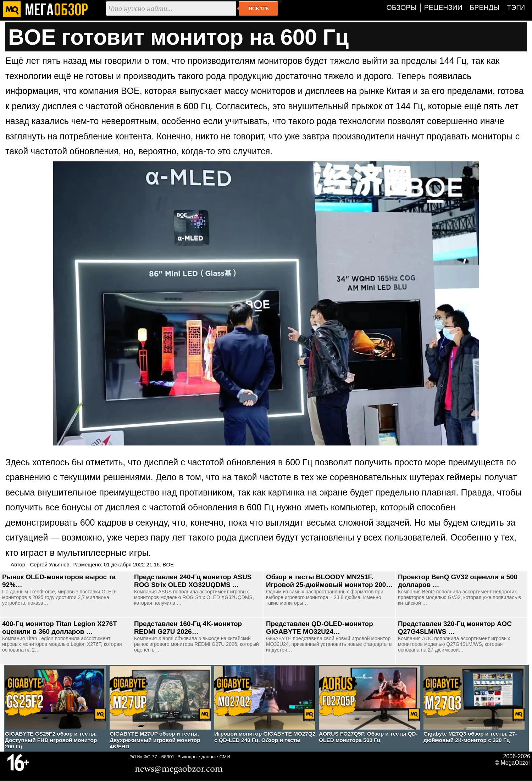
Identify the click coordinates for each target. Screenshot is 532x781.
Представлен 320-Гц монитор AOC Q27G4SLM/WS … (455, 628)
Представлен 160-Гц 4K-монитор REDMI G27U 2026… (188, 628)
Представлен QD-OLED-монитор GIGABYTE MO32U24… (320, 628)
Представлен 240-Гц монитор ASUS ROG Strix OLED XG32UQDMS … (193, 581)
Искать (258, 9)
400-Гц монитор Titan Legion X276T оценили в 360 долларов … (60, 628)
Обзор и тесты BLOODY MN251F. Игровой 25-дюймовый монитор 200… (329, 581)
